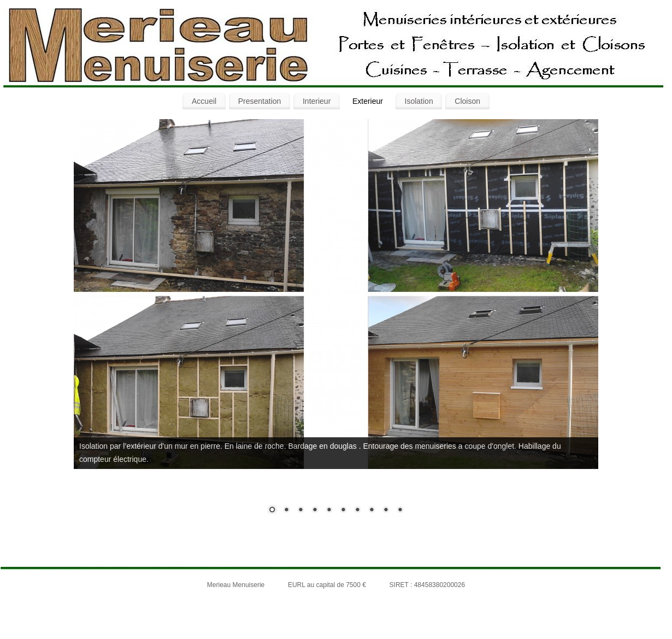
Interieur (317, 101)
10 (400, 511)
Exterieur (368, 101)
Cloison (467, 101)
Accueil (204, 101)
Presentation (260, 101)
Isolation (419, 101)
